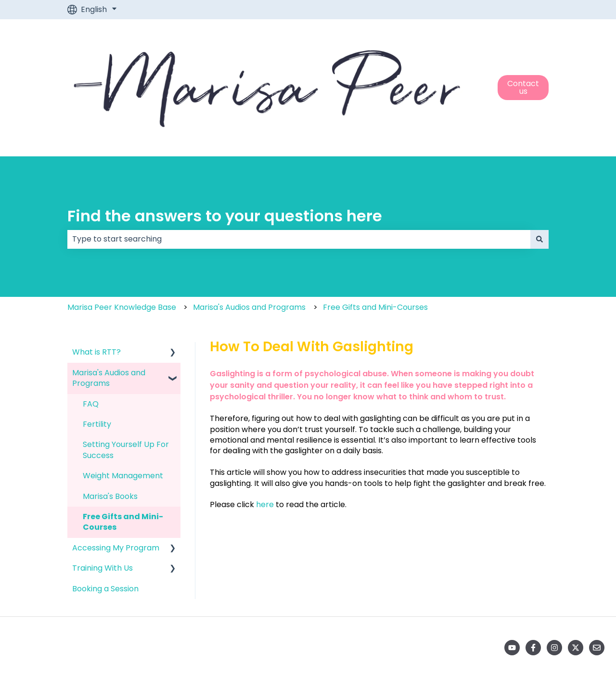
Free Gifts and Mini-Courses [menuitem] (123, 522)
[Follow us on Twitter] (576, 648)
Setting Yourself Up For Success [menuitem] (126, 450)
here (265, 504)
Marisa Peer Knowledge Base (122, 307)
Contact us (523, 87)
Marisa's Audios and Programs (249, 307)
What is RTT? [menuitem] (96, 352)
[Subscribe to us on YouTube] (512, 648)
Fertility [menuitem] (97, 424)
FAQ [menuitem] (91, 404)
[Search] (539, 239)
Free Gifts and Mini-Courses (375, 307)
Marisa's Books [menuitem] (110, 496)
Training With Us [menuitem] (103, 568)
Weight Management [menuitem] (123, 476)
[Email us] (597, 648)
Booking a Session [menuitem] (105, 589)
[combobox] (299, 239)
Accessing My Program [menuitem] (116, 548)
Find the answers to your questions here (225, 216)
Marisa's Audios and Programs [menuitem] (109, 378)
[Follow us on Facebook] (533, 648)
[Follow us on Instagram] (554, 648)
